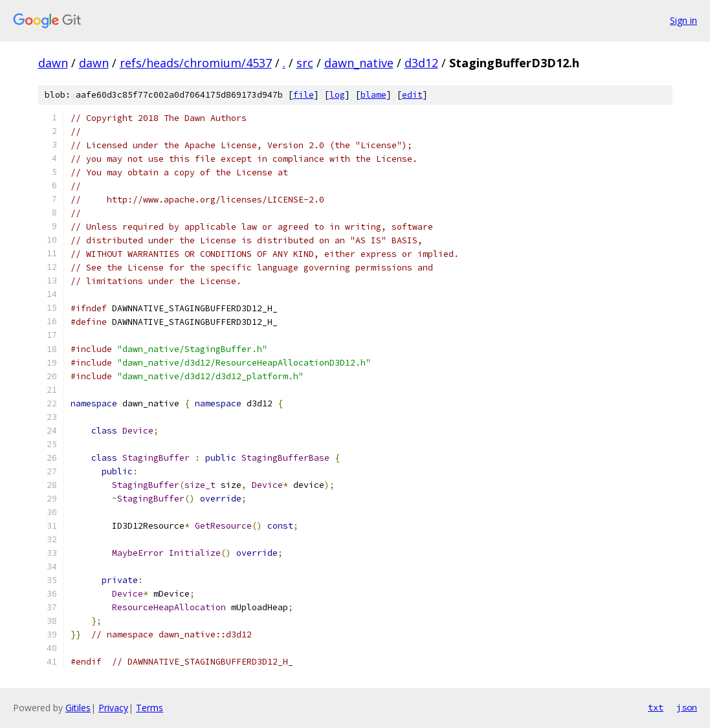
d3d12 (421, 63)
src (305, 63)
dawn (53, 63)
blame (373, 95)
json (687, 707)
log (337, 95)
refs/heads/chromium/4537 (196, 63)
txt (656, 707)
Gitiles (78, 708)
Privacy (113, 708)
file (304, 95)
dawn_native (359, 63)
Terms (150, 708)
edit (412, 95)
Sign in (683, 20)
